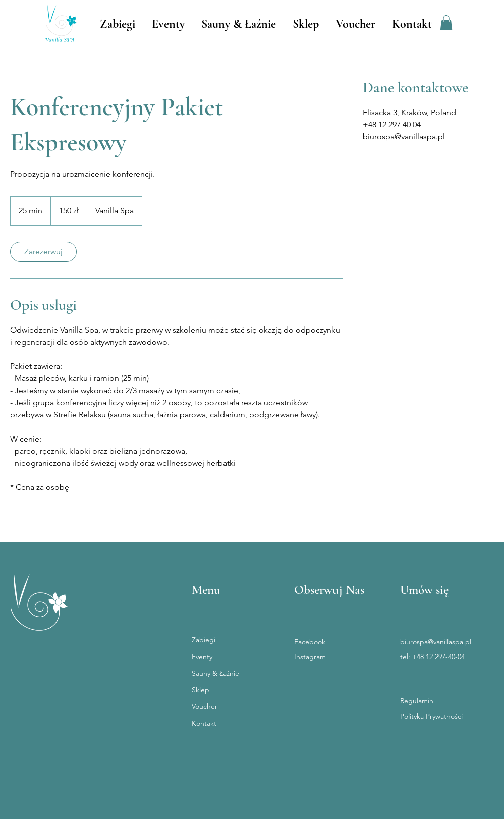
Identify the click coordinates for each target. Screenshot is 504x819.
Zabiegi (204, 640)
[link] (43, 252)
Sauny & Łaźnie (215, 673)
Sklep (201, 690)
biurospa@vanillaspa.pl (436, 642)
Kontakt (204, 723)
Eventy (202, 657)
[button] (446, 23)
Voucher (205, 706)
